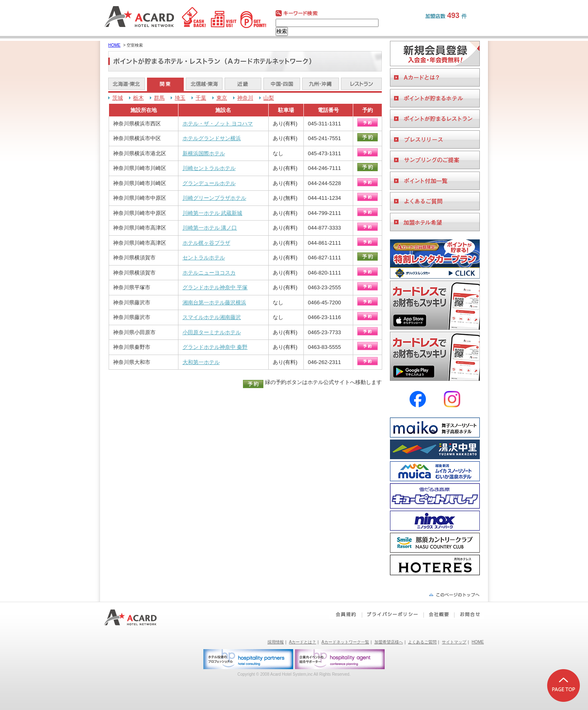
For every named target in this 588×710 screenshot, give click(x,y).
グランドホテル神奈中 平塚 (215, 287)
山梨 (269, 98)
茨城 (118, 98)
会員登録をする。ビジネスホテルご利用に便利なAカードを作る (435, 54)
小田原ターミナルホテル (212, 332)
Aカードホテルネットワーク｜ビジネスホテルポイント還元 (138, 617)
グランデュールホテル (209, 183)
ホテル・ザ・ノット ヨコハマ (218, 124)
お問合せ (469, 614)
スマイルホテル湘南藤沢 (212, 317)
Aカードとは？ (303, 642)
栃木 (138, 98)
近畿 (243, 84)
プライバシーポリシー (393, 614)
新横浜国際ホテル (204, 153)
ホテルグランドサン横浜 (212, 138)
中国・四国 (282, 84)
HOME (114, 45)
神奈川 (245, 98)
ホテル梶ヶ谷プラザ (206, 243)
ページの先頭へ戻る (454, 595)
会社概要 (439, 614)
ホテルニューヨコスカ (209, 273)
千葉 (201, 98)
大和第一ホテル (201, 362)
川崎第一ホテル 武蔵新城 (213, 213)
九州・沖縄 (321, 84)
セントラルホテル (204, 258)
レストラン (361, 84)
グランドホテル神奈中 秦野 (215, 347)
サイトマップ (454, 642)
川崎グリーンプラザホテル (214, 198)
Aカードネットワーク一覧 (345, 642)
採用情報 (276, 642)
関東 (165, 84)
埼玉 (180, 98)
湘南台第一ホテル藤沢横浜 (214, 303)
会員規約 (345, 614)
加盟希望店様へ (389, 642)
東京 (222, 98)
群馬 (159, 98)
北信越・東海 (204, 84)
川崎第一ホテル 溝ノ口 (210, 228)
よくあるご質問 (422, 642)
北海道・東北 (127, 84)
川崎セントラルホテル (209, 168)
